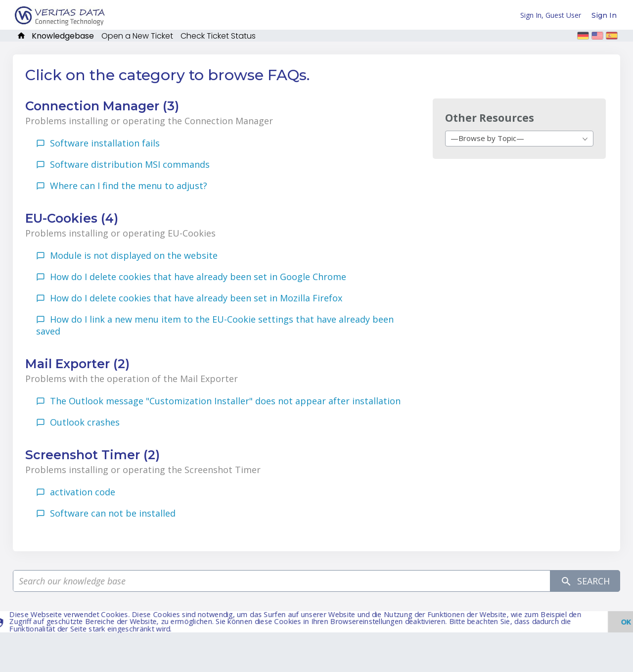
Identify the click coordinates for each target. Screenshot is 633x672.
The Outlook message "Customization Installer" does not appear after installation (225, 401)
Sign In (604, 15)
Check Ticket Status (218, 36)
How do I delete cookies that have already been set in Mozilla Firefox (196, 298)
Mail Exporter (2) (77, 364)
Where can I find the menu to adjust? (129, 186)
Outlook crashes (85, 422)
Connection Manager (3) (102, 106)
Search (585, 581)
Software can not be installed (113, 513)
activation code (83, 492)
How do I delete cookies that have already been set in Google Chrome (198, 277)
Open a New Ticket (137, 36)
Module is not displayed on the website (134, 255)
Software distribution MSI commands (130, 164)
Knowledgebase (63, 36)
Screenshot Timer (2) (92, 455)
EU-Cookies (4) (72, 218)
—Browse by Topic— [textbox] (487, 138)
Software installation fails (105, 143)
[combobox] (519, 139)
